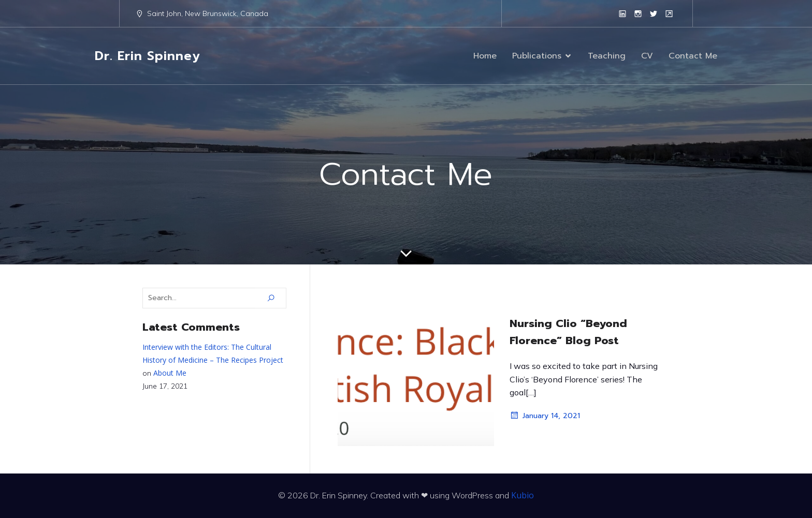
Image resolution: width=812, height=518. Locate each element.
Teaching (607, 56)
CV (647, 56)
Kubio (523, 495)
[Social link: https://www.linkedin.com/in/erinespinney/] (622, 13)
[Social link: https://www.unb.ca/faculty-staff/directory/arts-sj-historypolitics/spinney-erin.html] (669, 13)
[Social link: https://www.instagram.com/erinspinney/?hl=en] (638, 13)
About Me (170, 373)
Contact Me (693, 56)
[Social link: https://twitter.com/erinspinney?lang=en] (654, 13)
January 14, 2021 (545, 416)
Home (485, 56)
